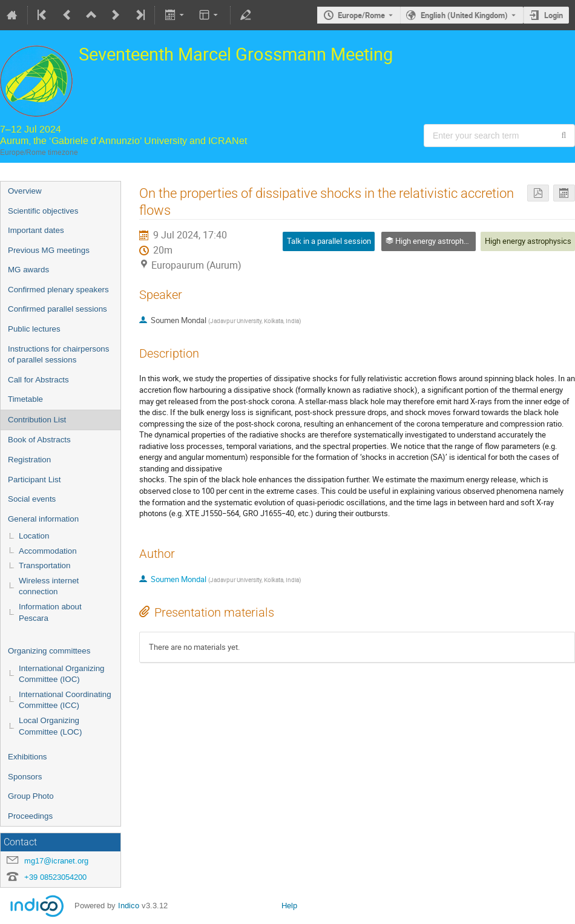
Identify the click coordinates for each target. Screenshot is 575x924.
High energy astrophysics (528, 241)
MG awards (28, 270)
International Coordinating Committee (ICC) (65, 700)
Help (289, 906)
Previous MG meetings (49, 250)
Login (554, 15)
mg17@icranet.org (56, 861)
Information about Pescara (50, 612)
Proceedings (30, 816)
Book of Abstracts (39, 440)
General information (43, 519)
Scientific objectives (43, 211)
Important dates (36, 230)
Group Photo (31, 796)
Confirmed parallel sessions (57, 309)
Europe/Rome (361, 15)
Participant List (34, 480)
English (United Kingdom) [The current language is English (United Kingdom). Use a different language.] (464, 15)
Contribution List (37, 420)
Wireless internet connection (49, 586)
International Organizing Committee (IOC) (62, 674)
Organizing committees (49, 651)
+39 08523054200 (55, 877)
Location (34, 536)
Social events (32, 499)
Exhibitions (27, 757)
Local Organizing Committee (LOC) (50, 726)
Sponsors (25, 777)
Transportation (44, 565)
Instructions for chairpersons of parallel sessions (58, 355)
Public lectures (34, 329)
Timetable (25, 399)
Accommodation (48, 551)
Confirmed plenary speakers (58, 290)
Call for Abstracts (38, 380)
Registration (29, 460)
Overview (25, 191)
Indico (129, 906)
